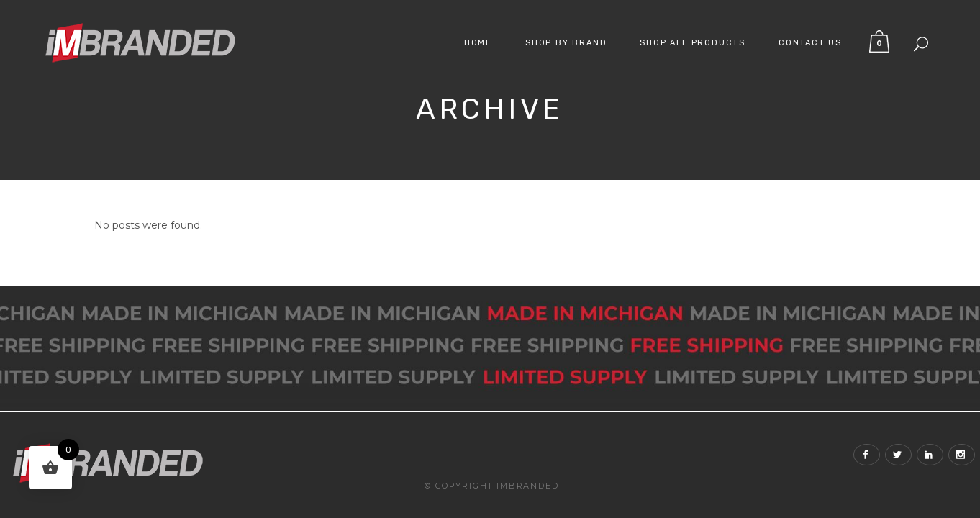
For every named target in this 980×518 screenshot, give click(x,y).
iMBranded (527, 486)
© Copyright (459, 486)
